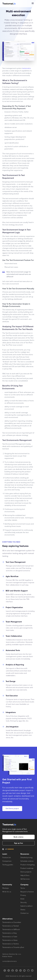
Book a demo (19, 837)
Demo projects (26, 872)
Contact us (25, 913)
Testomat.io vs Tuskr (10, 937)
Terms (23, 888)
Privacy (23, 895)
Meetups (6, 888)
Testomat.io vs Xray (10, 933)
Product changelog (28, 865)
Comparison (7, 861)
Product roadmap (27, 868)
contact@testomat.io (10, 961)
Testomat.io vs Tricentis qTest (13, 947)
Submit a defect (26, 906)
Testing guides (8, 865)
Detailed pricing (26, 858)
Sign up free (19, 843)
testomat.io (27, 68)
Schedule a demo (27, 861)
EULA (22, 899)
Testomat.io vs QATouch (11, 929)
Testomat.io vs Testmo (11, 944)
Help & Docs (25, 875)
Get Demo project (12, 809)
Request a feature (27, 892)
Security (24, 902)
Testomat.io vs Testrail (11, 926)
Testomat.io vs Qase (10, 940)
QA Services (25, 879)
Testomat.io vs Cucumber (12, 922)
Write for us (7, 892)
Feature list (7, 858)
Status (23, 910)
